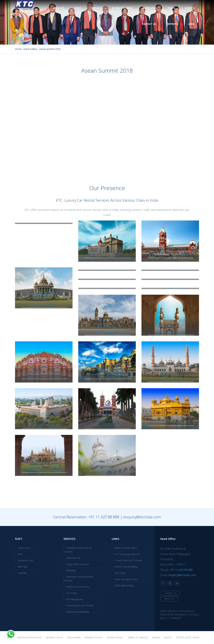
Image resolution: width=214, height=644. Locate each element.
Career (156, 638)
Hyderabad (166, 614)
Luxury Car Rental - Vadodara (108, 326)
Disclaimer (74, 638)
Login (191, 24)
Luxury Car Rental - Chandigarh (44, 420)
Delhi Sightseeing (124, 585)
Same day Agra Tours (126, 579)
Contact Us (149, 24)
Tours (171, 8)
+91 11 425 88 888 (104, 517)
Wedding (71, 570)
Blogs (168, 638)
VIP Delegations (75, 599)
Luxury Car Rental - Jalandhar (108, 420)
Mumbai (173, 611)
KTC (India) (193, 637)
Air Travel (71, 593)
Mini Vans (23, 567)
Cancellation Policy (29, 638)
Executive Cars (25, 560)
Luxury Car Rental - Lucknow (171, 373)
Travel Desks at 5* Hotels (80, 606)
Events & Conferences (78, 587)
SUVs (20, 554)
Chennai (193, 614)
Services (97, 8)
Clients (190, 8)
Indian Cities (150, 8)
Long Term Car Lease (78, 564)
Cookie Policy (115, 638)
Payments (172, 24)
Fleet (78, 8)
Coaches (22, 573)
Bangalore (181, 614)
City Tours (120, 573)
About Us (59, 8)
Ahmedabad (186, 611)
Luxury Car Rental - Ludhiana (108, 466)
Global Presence (122, 8)
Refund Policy (55, 638)
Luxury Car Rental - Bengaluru (44, 299)
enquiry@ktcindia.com (142, 517)
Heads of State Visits (126, 548)
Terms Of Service (138, 638)
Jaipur (163, 618)
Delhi (163, 611)
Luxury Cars (24, 548)
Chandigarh (175, 618)
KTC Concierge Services (127, 554)
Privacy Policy (94, 638)
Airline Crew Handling (78, 612)
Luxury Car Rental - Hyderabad (171, 326)
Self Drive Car (73, 558)
